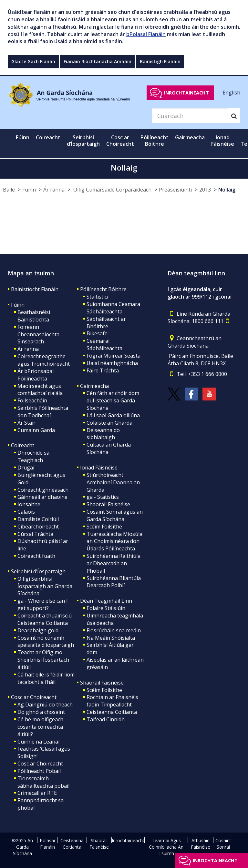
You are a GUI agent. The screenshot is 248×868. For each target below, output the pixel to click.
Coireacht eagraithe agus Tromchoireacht (44, 360)
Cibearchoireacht (38, 527)
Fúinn (29, 190)
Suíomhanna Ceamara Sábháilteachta (113, 308)
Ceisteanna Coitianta (112, 712)
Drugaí (26, 468)
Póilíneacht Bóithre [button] (155, 141)
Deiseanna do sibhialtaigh (103, 434)
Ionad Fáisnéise (99, 468)
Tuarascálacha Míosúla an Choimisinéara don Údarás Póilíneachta (114, 541)
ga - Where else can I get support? (43, 604)
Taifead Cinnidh (106, 719)
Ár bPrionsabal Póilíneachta (36, 375)
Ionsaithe (29, 504)
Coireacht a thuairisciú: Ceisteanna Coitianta (45, 619)
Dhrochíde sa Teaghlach (33, 456)
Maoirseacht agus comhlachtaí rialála (40, 390)
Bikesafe (97, 333)
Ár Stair (26, 423)
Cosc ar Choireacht (34, 697)
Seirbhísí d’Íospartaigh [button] (83, 141)
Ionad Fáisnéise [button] (223, 141)
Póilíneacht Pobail (39, 771)
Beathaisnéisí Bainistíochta (34, 316)
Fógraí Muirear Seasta (114, 356)
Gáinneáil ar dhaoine (42, 497)
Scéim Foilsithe (104, 527)
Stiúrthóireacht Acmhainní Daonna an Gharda (113, 482)
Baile (9, 190)
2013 (205, 190)
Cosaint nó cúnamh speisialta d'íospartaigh (46, 641)
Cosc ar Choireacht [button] (120, 141)
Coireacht (23, 445)
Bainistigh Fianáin (160, 61)
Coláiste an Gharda (109, 423)
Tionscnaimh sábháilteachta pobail (43, 782)
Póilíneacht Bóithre (103, 289)
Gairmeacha (94, 386)
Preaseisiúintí (175, 190)
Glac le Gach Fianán (33, 61)
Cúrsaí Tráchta (35, 534)
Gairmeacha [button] (190, 137)
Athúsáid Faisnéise (201, 844)
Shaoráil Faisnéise (108, 504)
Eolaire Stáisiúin (106, 608)
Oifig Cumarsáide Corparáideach (112, 190)
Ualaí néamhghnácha (112, 363)
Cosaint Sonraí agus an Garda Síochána (115, 515)
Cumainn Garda (36, 430)
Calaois (26, 512)
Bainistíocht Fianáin (35, 289)
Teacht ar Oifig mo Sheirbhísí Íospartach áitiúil (43, 660)
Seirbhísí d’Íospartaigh (38, 571)
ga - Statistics (103, 497)
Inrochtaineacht (186, 93)
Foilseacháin (32, 400)
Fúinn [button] (23, 137)
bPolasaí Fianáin (146, 34)
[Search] (190, 116)
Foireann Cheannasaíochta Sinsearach (38, 334)
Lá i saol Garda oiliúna (113, 415)
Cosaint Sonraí (223, 844)
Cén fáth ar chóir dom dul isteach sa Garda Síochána (113, 400)
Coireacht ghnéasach (43, 490)
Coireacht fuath (36, 556)
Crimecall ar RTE (37, 793)
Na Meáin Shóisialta (111, 638)
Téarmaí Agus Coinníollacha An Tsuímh (166, 847)
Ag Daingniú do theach (45, 705)
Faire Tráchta (103, 370)
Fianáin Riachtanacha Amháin (98, 61)
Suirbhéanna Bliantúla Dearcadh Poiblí (114, 582)
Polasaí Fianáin (47, 844)
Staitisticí (97, 297)
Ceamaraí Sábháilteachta (104, 345)
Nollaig (227, 190)
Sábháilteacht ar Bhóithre (106, 323)
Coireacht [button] (48, 137)
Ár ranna (54, 190)
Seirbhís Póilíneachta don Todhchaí (43, 412)
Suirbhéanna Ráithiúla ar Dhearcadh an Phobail (114, 563)
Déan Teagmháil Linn (106, 601)
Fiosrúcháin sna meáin (114, 630)
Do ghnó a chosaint (41, 712)
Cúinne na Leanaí (38, 742)
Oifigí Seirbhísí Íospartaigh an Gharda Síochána (45, 586)
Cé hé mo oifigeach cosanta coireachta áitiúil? (40, 727)
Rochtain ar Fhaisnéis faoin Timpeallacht (112, 701)
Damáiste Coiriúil (38, 519)
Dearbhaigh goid (38, 630)
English (231, 93)
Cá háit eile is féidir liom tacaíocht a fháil (46, 678)
